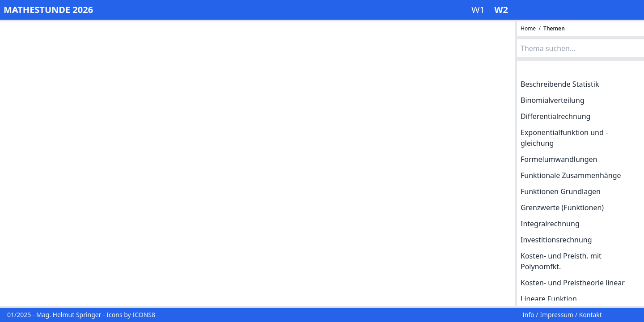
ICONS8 (144, 315)
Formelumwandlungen (559, 159)
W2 (501, 10)
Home (529, 28)
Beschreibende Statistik (560, 84)
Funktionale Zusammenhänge (571, 175)
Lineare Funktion (549, 299)
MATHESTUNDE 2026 (48, 10)
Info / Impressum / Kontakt (562, 315)
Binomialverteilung (553, 100)
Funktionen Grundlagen (561, 191)
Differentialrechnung (555, 116)
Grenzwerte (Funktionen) (562, 208)
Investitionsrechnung (556, 240)
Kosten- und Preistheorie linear (573, 283)
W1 (479, 10)
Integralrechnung (550, 224)
